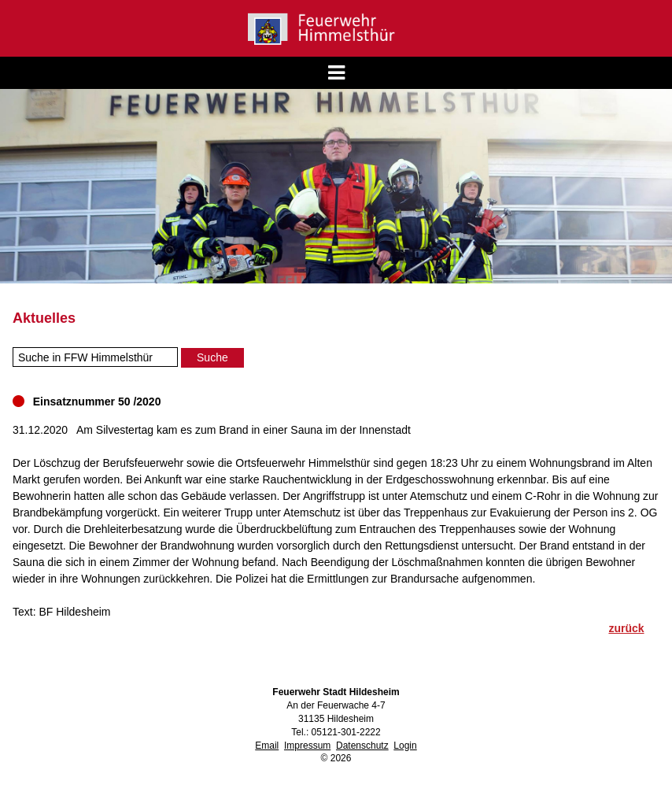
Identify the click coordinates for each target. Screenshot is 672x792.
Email (267, 746)
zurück (626, 628)
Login (405, 746)
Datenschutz (362, 746)
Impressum (307, 746)
